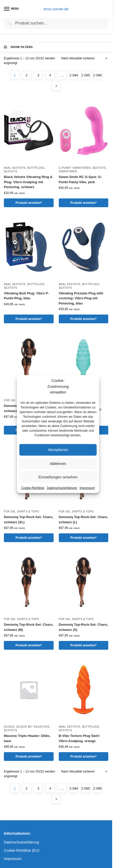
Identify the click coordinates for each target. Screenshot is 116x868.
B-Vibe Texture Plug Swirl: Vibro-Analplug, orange (80, 738)
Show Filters (18, 47)
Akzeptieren (58, 450)
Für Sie (10, 400)
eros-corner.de (56, 9)
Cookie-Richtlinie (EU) (22, 850)
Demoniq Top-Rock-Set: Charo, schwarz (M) (29, 627)
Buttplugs (36, 168)
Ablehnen (58, 463)
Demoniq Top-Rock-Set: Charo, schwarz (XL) (29, 520)
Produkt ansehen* (29, 203)
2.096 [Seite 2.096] (98, 75)
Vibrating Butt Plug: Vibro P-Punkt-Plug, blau (26, 296)
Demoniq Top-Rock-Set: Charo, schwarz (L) (84, 520)
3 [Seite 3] (38, 75)
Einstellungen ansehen (58, 477)
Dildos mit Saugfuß (33, 727)
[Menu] (12, 9)
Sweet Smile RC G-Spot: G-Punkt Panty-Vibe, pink (80, 179)
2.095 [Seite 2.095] (86, 75)
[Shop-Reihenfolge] (85, 58)
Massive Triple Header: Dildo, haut (27, 738)
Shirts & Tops (28, 512)
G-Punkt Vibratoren (75, 168)
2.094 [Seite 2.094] (74, 75)
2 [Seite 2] (26, 75)
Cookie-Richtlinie (33, 488)
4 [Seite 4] (50, 75)
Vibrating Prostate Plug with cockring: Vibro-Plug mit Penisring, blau (81, 298)
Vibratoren (68, 171)
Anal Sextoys (15, 168)
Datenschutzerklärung (62, 488)
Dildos (9, 727)
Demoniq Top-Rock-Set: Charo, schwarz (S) (84, 627)
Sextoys (11, 171)
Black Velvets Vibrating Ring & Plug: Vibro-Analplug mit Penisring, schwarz (28, 182)
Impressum (87, 488)
